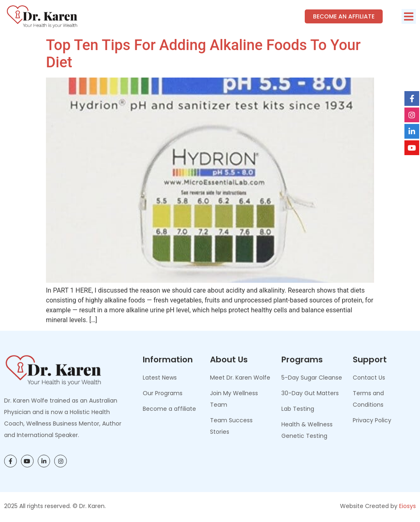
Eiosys (407, 506)
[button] (409, 16)
